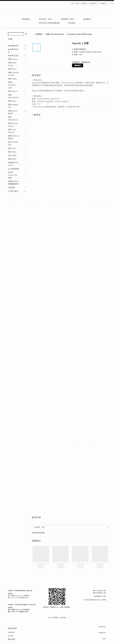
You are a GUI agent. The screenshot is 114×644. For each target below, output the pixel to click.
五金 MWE (12, 155)
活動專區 (12, 187)
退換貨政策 (11, 632)
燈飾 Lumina (13, 59)
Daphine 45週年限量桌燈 (49, 23)
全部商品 (39, 34)
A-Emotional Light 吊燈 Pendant (80, 34)
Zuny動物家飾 (14, 169)
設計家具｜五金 (46, 19)
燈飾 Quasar (13, 91)
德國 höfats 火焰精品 (14, 137)
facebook (102, 626)
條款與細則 (12, 628)
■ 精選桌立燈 (13, 55)
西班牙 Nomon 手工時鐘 (13, 175)
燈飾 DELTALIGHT (13, 96)
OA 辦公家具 (13, 191)
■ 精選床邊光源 (13, 51)
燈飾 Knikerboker (13, 118)
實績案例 (88, 19)
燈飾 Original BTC (13, 106)
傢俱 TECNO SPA (13, 143)
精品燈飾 (26, 19)
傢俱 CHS (12, 148)
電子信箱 (11, 636)
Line (104, 638)
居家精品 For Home (13, 164)
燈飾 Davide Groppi (13, 125)
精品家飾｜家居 (68, 19)
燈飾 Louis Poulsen (12, 131)
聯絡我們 (78, 65)
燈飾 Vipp (12, 101)
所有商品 (72, 23)
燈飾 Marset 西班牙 (13, 112)
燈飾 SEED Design (12, 64)
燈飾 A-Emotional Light (12, 85)
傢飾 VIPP (12, 159)
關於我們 (12, 639)
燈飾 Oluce (12, 69)
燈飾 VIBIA (12, 79)
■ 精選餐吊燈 (13, 46)
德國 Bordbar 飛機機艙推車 (13, 183)
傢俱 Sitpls (12, 152)
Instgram (102, 632)
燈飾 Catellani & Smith (13, 74)
